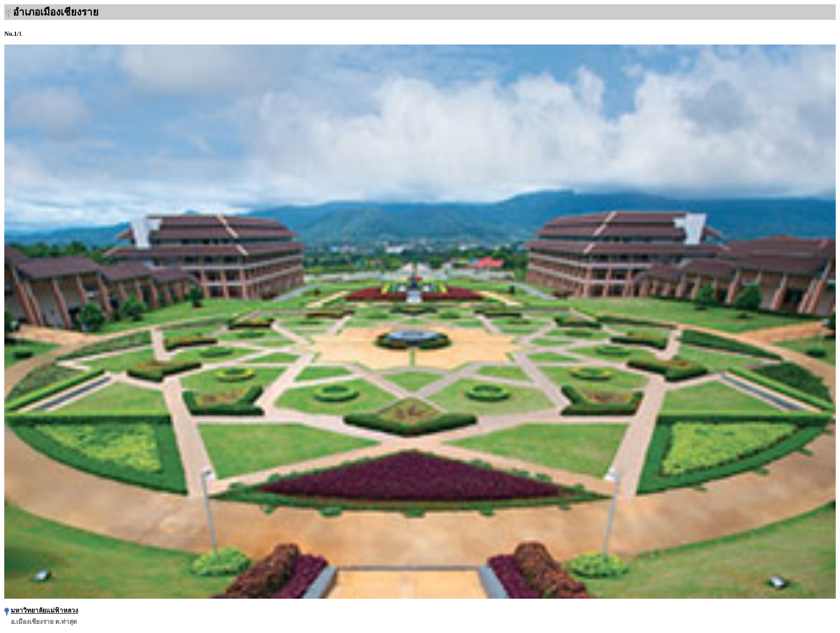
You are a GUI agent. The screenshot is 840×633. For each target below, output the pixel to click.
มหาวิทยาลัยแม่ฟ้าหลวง (44, 610)
